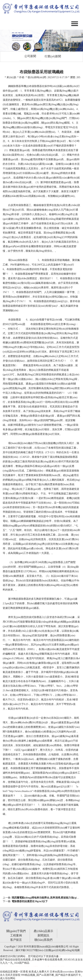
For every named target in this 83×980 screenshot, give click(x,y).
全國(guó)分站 (54, 950)
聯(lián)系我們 (43, 940)
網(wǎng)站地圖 (71, 950)
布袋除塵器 (35, 86)
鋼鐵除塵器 (15, 86)
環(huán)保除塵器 (18, 260)
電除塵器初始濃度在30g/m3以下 (30, 901)
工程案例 (16, 935)
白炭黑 (12, 205)
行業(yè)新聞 (53, 56)
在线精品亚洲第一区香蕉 (14, 972)
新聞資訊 (43, 935)
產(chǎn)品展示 (43, 931)
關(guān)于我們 (16, 931)
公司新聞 (30, 56)
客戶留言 (16, 940)
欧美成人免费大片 (39, 972)
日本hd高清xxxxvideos (62, 972)
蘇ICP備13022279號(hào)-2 (30, 950)
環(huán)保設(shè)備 (19, 443)
